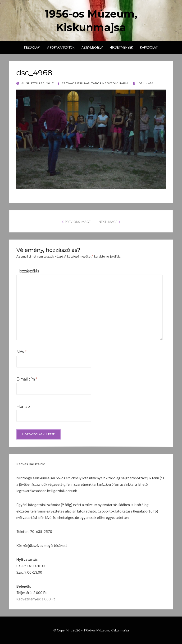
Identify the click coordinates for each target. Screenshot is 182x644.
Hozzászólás (28, 271)
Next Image (108, 222)
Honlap (23, 406)
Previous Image (78, 222)
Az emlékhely (92, 47)
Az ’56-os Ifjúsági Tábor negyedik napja (95, 83)
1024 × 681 (145, 83)
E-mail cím (27, 379)
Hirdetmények (121, 47)
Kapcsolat (149, 47)
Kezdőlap (32, 47)
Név (21, 352)
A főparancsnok (61, 47)
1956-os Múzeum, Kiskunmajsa (106, 630)
